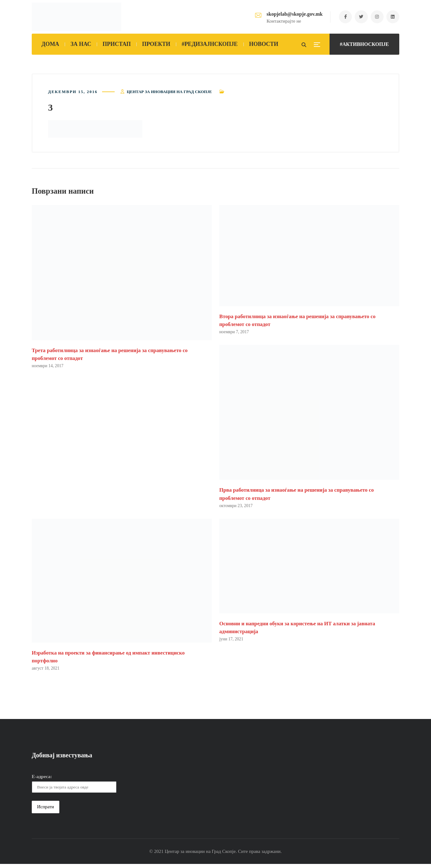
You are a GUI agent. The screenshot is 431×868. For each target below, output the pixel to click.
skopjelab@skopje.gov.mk (290, 14)
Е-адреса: (42, 781)
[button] (95, 131)
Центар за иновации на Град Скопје (169, 94)
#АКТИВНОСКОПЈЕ (364, 44)
